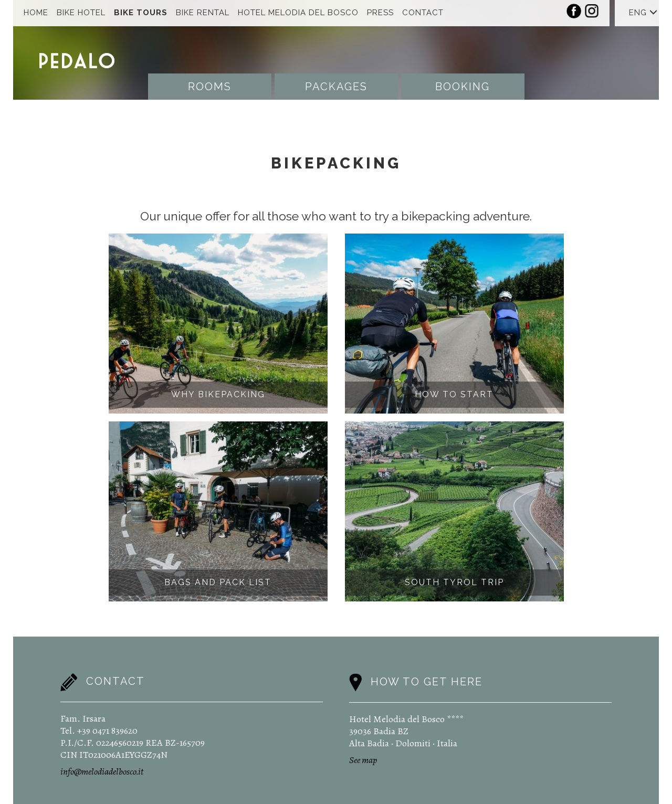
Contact (423, 13)
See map (363, 760)
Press (380, 13)
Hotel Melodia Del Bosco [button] (298, 13)
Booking (463, 87)
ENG (643, 13)
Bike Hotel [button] (81, 13)
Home (36, 13)
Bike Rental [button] (203, 13)
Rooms (210, 87)
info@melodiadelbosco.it (102, 771)
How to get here (427, 681)
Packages (336, 87)
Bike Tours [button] (141, 13)
